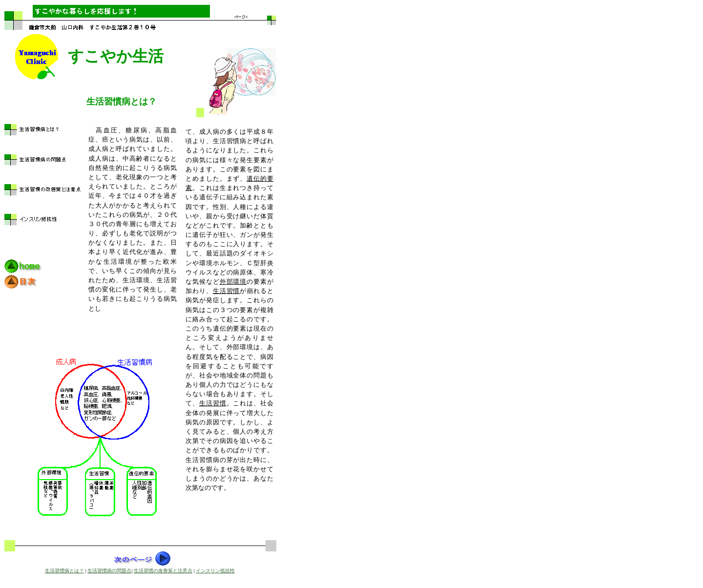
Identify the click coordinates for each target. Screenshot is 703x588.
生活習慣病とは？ (64, 571)
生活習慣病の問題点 (109, 571)
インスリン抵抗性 (215, 571)
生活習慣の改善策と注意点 (163, 571)
